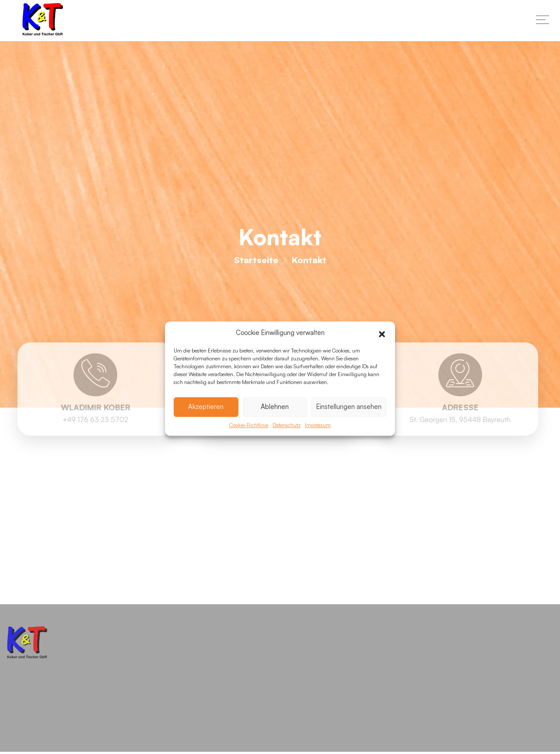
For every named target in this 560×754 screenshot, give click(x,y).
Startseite (256, 262)
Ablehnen (275, 420)
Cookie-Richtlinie (249, 438)
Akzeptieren (206, 420)
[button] (382, 346)
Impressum (318, 438)
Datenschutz (287, 438)
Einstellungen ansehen (349, 420)
